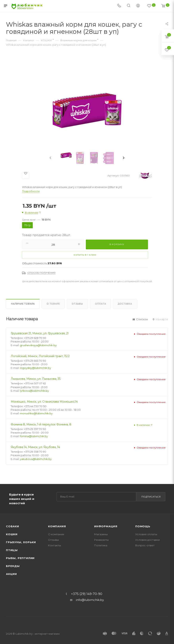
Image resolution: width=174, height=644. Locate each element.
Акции (11, 574)
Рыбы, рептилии (20, 558)
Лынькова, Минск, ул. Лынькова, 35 (36, 379)
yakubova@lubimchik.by (36, 459)
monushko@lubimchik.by (36, 413)
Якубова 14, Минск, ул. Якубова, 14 (35, 447)
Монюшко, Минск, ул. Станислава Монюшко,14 (44, 402)
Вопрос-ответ (145, 545)
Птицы (12, 550)
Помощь (143, 526)
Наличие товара (23, 304)
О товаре (53, 304)
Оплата (101, 304)
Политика (101, 545)
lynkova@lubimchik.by (34, 391)
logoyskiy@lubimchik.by (35, 368)
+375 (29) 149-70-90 (87, 594)
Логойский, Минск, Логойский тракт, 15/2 (40, 356)
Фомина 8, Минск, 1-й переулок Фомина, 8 (41, 424)
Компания (57, 526)
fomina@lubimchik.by (34, 436)
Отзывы (77, 304)
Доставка (125, 304)
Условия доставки (147, 540)
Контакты (55, 545)
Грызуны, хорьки (21, 542)
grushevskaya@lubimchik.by (38, 345)
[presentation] (54, 158)
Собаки (13, 526)
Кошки (12, 534)
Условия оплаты (146, 534)
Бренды (13, 566)
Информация (106, 526)
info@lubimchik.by (90, 600)
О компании (56, 534)
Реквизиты (101, 540)
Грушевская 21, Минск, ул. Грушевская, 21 (40, 333)
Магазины (101, 534)
